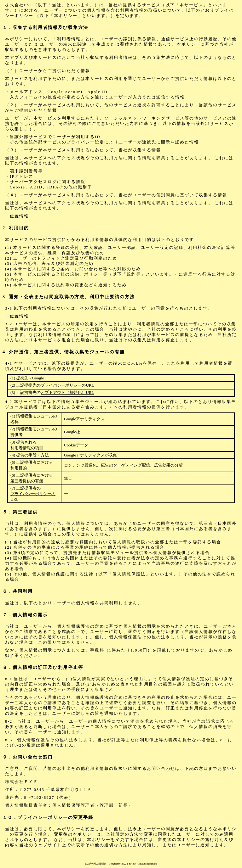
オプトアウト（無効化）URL (67, 392)
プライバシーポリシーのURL (67, 385)
